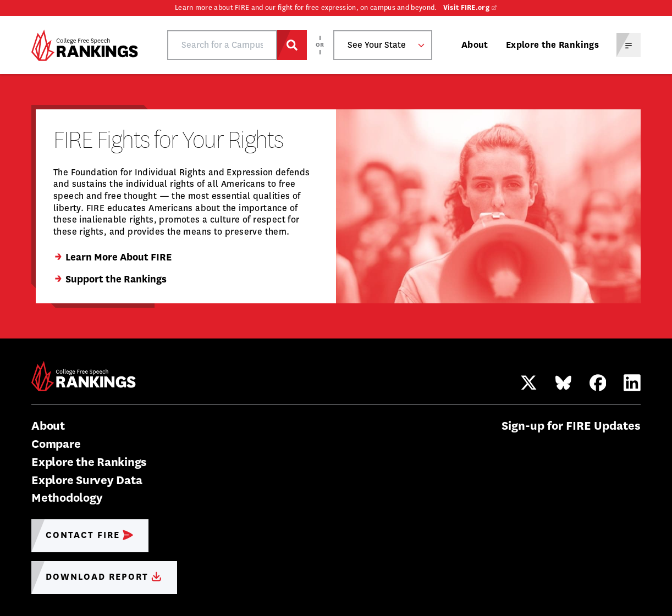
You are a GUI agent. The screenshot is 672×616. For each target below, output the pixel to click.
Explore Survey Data (87, 480)
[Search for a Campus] (292, 45)
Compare (56, 444)
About (475, 45)
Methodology (67, 498)
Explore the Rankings (552, 45)
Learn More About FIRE (112, 257)
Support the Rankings (110, 279)
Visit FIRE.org (466, 8)
